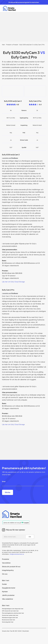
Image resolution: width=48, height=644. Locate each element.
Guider (4, 584)
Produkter (6, 559)
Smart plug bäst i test (8, 622)
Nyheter (5, 592)
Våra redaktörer (8, 599)
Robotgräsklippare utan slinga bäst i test (13, 609)
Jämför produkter (8, 595)
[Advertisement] (24, 27)
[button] (44, 8)
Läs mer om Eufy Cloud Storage (13, 282)
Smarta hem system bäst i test (10, 615)
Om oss (5, 574)
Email (4, 481)
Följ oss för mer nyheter (15, 530)
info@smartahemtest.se (17, 554)
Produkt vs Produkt (12, 45)
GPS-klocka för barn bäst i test (10, 611)
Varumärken (6, 563)
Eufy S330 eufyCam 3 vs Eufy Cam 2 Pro (32, 45)
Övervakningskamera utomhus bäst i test (13, 613)
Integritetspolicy (8, 570)
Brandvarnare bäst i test (8, 620)
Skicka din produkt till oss (11, 567)
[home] (9, 8)
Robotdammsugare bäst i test (10, 618)
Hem (3, 45)
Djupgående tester (9, 588)
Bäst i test (6, 580)
